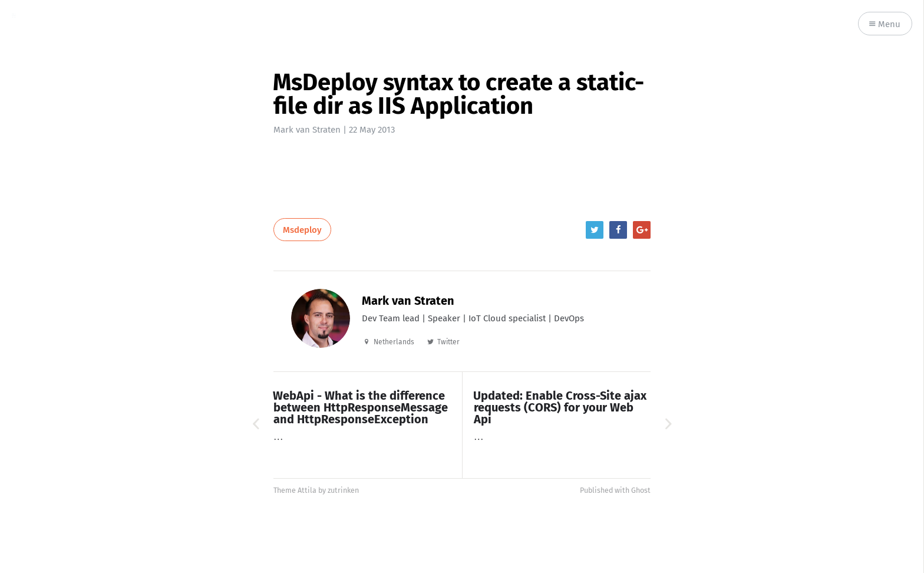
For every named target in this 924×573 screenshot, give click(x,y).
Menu (885, 24)
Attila (307, 490)
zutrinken (343, 490)
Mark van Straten (307, 130)
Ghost (641, 490)
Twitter (448, 342)
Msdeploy (302, 230)
